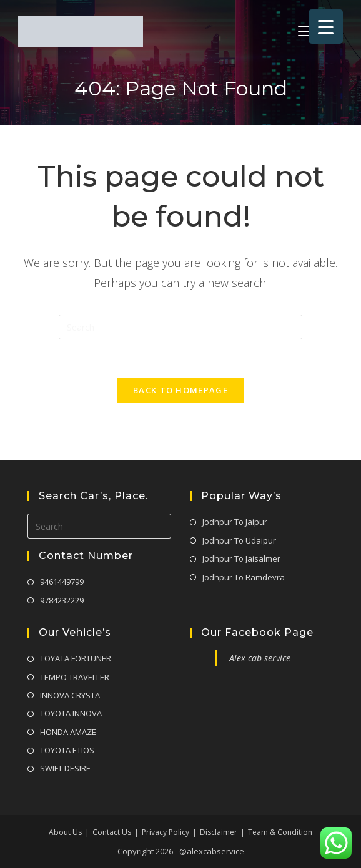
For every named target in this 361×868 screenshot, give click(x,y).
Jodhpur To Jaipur (235, 522)
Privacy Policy (166, 832)
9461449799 (62, 582)
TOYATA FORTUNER (76, 658)
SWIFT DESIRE (65, 768)
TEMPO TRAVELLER (75, 677)
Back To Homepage (180, 390)
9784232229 (62, 600)
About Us (65, 832)
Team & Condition (280, 832)
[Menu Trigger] (326, 27)
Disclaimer (219, 832)
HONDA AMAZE (68, 732)
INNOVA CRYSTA (70, 695)
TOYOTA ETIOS (67, 750)
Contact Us (112, 832)
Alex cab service (260, 658)
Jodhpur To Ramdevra (244, 577)
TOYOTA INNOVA (71, 713)
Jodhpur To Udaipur (239, 540)
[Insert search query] (180, 327)
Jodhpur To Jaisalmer (241, 558)
